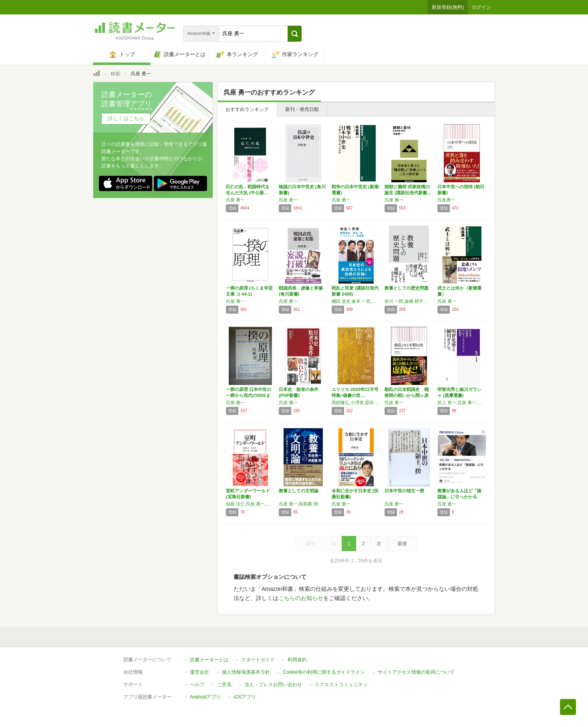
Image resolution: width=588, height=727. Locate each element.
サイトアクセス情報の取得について (416, 672)
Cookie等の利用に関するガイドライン (324, 672)
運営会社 (199, 672)
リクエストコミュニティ (341, 685)
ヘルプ (197, 685)
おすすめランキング (247, 109)
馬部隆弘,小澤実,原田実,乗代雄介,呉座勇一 (356, 403)
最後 (402, 544)
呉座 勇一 (235, 200)
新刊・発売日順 (302, 109)
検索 (115, 74)
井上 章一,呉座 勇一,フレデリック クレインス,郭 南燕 (462, 403)
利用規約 (297, 660)
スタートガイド (258, 660)
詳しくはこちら (126, 118)
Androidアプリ (205, 697)
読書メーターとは (209, 660)
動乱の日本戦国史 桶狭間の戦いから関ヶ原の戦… (407, 395)
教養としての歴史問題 (407, 288)
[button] (295, 34)
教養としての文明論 (299, 491)
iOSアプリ (245, 697)
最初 (310, 544)
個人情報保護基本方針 (246, 672)
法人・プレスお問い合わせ (273, 685)
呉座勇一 (446, 200)
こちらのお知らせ (301, 598)
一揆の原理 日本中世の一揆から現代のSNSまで (249, 395)
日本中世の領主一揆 (404, 491)
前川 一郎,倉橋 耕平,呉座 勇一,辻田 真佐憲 (409, 301)
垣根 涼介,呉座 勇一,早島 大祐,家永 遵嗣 (250, 504)
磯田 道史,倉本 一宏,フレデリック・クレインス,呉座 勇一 (356, 301)
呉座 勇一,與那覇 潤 (298, 504)
